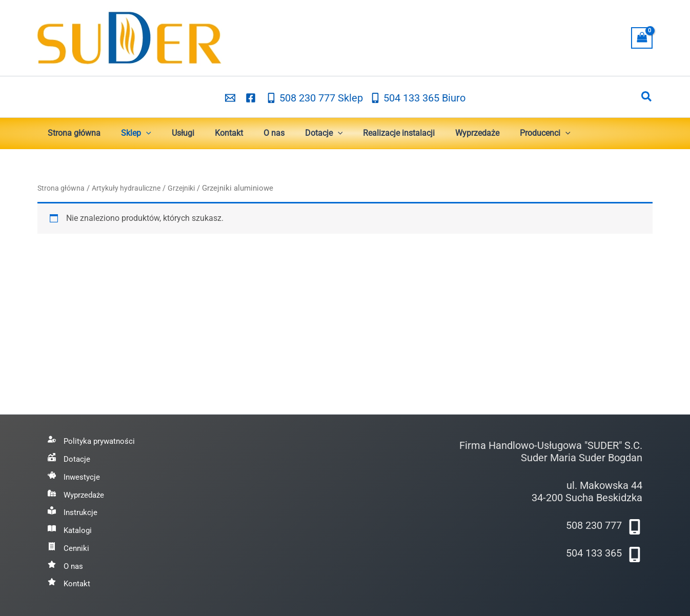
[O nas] (66, 565)
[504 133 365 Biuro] (418, 97)
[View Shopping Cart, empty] (642, 38)
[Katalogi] (71, 527)
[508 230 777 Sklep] (314, 97)
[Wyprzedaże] (78, 490)
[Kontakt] (70, 584)
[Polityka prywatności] (93, 434)
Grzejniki (188, 188)
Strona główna (62, 188)
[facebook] (252, 97)
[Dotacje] (69, 453)
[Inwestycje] (75, 471)
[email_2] (232, 97)
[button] (647, 97)
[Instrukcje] (73, 509)
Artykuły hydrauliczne (130, 188)
